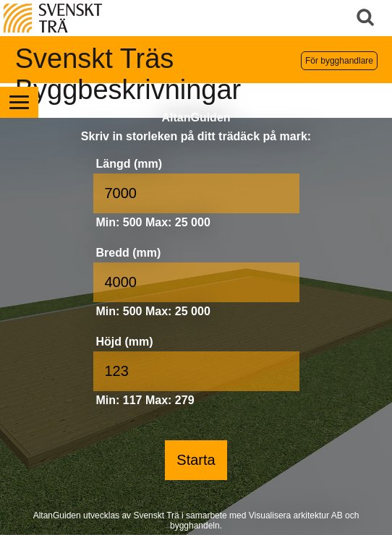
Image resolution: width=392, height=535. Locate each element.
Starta (196, 460)
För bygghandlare (339, 61)
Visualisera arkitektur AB (296, 515)
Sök (367, 18)
